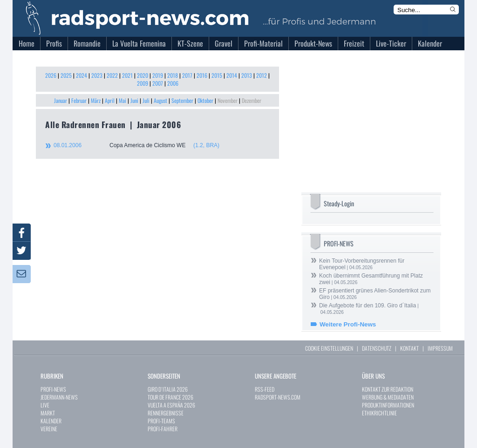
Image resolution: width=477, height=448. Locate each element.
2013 (247, 75)
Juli (146, 100)
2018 (173, 75)
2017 (187, 75)
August (160, 100)
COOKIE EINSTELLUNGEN (329, 348)
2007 (158, 83)
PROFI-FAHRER (163, 429)
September (182, 100)
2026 (51, 75)
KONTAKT (409, 348)
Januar (61, 100)
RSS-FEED (265, 389)
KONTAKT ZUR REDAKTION (388, 389)
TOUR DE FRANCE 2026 (170, 397)
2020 (143, 75)
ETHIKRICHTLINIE (379, 413)
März (96, 100)
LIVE (45, 405)
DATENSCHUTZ (377, 348)
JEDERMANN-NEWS (59, 397)
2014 (232, 75)
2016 (202, 75)
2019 (158, 75)
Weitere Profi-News (348, 324)
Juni (134, 100)
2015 (217, 75)
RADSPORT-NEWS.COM (278, 397)
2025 (66, 75)
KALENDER (51, 421)
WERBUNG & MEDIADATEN (388, 397)
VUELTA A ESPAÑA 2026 (171, 405)
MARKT (48, 413)
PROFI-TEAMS (161, 421)
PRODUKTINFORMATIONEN (388, 405)
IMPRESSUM (440, 348)
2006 (173, 83)
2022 (112, 75)
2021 (127, 75)
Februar (79, 100)
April (110, 100)
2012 (262, 75)
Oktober (205, 100)
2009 (143, 83)
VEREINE (49, 429)
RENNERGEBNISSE (166, 413)
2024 (82, 75)
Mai (123, 100)
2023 (97, 75)
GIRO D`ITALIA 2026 (168, 389)
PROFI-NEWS (53, 389)
